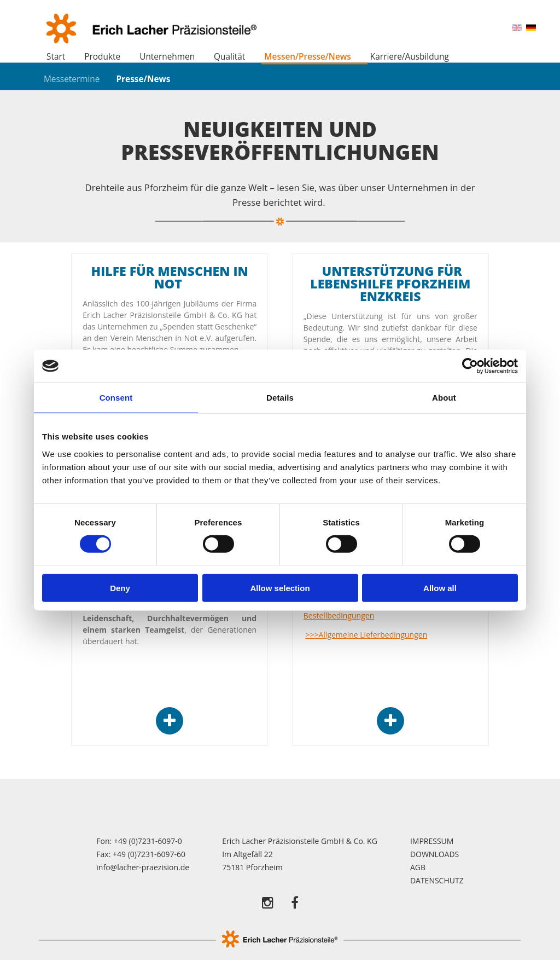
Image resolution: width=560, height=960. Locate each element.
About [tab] (444, 398)
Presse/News (143, 79)
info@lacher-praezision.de (143, 867)
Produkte (102, 57)
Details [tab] (280, 398)
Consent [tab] (116, 398)
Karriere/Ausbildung (410, 57)
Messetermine (72, 79)
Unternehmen (167, 57)
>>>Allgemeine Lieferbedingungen (366, 635)
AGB (418, 867)
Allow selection (280, 588)
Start (56, 57)
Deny (120, 588)
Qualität (229, 57)
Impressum (432, 841)
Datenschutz (437, 880)
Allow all (440, 588)
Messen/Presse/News (307, 57)
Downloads (434, 854)
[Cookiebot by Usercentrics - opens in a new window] (470, 366)
